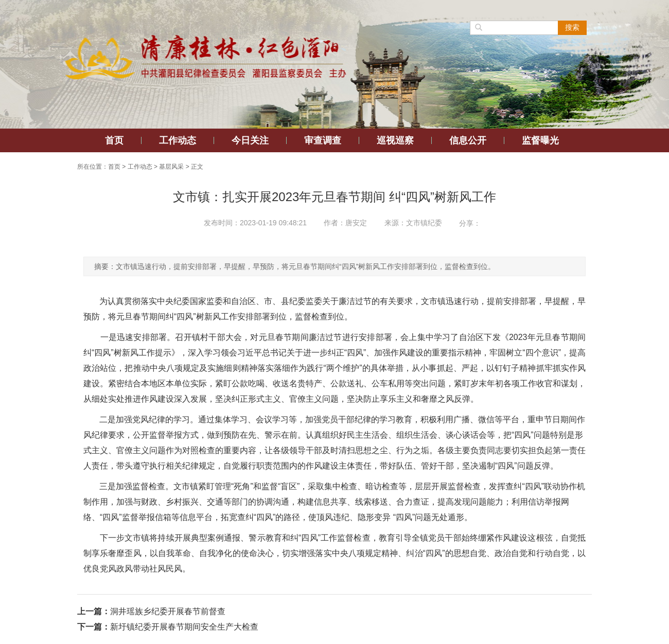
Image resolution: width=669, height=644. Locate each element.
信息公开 (468, 140)
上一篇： (94, 611)
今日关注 (250, 140)
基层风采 (171, 167)
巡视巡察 (395, 140)
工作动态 (178, 140)
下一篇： (94, 627)
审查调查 (323, 140)
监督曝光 (540, 140)
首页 (114, 140)
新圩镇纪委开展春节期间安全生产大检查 (184, 627)
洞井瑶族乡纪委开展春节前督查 (168, 611)
